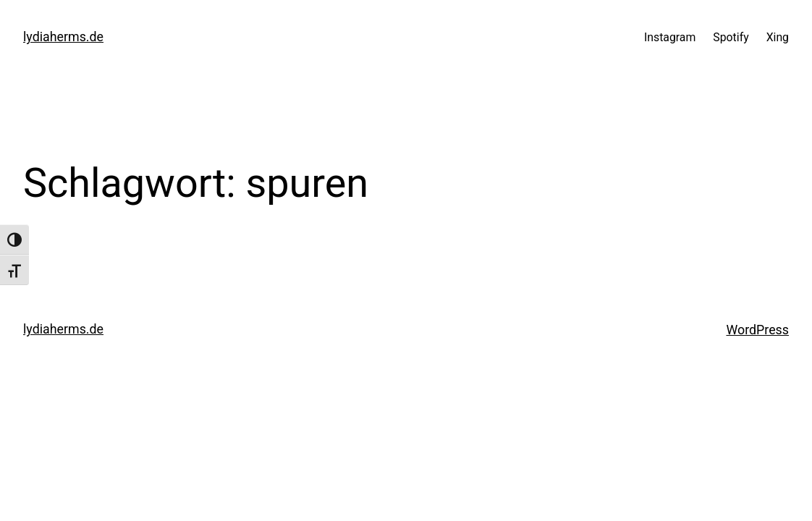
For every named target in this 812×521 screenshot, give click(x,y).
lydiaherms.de (63, 37)
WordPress (757, 330)
